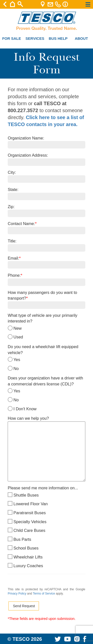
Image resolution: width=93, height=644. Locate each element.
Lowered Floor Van (46, 504)
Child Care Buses (46, 531)
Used (46, 337)
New (46, 328)
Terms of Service (44, 594)
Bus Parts (46, 540)
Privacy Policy (17, 594)
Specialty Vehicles (46, 522)
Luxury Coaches (46, 566)
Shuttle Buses (46, 495)
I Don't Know (46, 409)
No (46, 369)
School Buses (46, 548)
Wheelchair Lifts (46, 557)
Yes (46, 360)
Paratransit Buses (46, 513)
